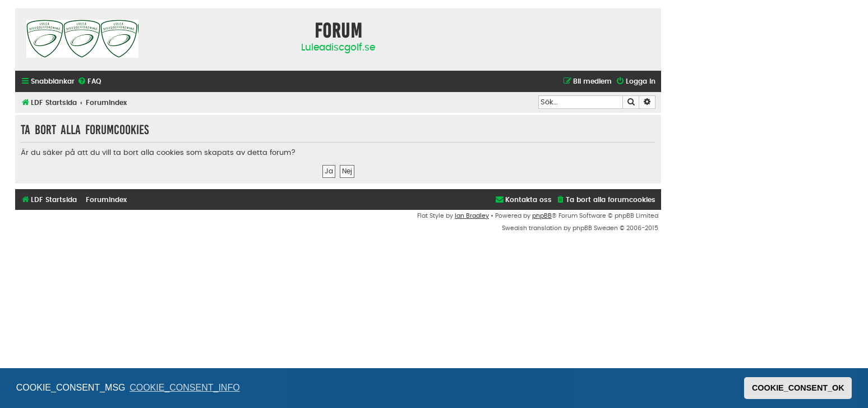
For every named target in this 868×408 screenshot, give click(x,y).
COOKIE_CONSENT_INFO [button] (184, 388)
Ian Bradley (472, 216)
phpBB (542, 216)
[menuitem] (89, 82)
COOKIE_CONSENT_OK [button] (798, 388)
